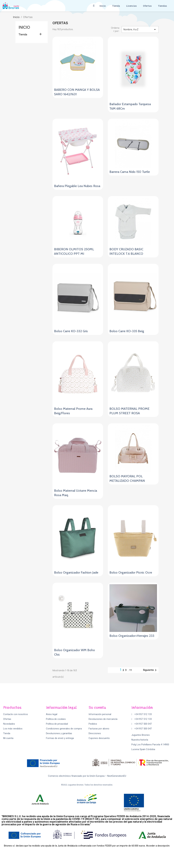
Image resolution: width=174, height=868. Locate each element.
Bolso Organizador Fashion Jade (76, 572)
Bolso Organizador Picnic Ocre (131, 572)
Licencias (131, 6)
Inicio (103, 6)
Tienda (116, 6)
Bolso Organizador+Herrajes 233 (132, 636)
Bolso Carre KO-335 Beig (127, 331)
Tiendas (162, 6)
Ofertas (147, 6)
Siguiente (150, 670)
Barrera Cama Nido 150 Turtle (130, 172)
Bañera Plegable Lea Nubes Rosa (77, 186)
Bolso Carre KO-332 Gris (71, 331)
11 (131, 670)
